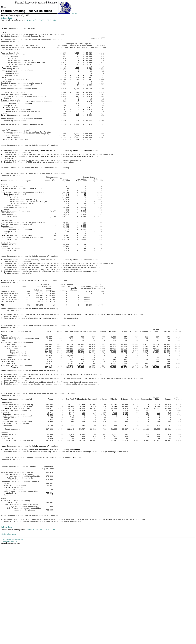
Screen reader (32, 20)
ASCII (41, 20)
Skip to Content (75, 13)
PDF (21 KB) (51, 20)
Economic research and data (14, 638)
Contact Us (13, 640)
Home (3, 638)
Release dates (6, 18)
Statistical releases (8, 633)
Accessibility (5, 640)
